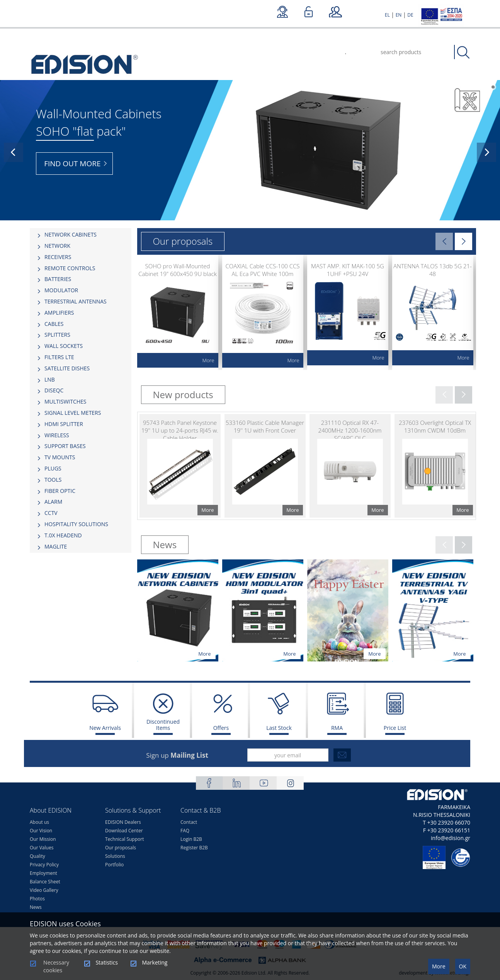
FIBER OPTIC (60, 491)
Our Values (42, 848)
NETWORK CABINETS (71, 234)
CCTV (51, 513)
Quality (37, 856)
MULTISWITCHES (65, 401)
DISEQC (54, 390)
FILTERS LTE (59, 357)
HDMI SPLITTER (64, 424)
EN (399, 15)
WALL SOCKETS (64, 346)
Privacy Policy (44, 865)
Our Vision (41, 831)
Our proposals (121, 848)
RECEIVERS (58, 257)
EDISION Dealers (123, 822)
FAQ (185, 831)
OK (463, 966)
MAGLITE (56, 546)
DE (410, 15)
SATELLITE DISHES (67, 368)
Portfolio (114, 865)
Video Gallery (44, 890)
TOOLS (53, 480)
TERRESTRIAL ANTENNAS (76, 301)
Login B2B (191, 839)
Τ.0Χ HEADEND (63, 535)
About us (39, 822)
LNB (50, 379)
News (36, 907)
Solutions (115, 856)
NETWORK (57, 246)
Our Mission (43, 839)
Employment (43, 873)
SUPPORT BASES (65, 446)
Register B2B (194, 848)
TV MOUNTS (60, 457)
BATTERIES (58, 279)
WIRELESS (57, 435)
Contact (189, 822)
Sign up (177, 755)
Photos (37, 899)
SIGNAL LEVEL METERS (73, 413)
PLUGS (53, 468)
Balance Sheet (45, 882)
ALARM (53, 502)
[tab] (81, 235)
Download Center (124, 831)
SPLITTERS (57, 335)
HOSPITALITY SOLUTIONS (76, 524)
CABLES (54, 324)
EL (387, 15)
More (439, 966)
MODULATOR (61, 290)
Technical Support (124, 839)
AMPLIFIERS (59, 313)
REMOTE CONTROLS (70, 268)
